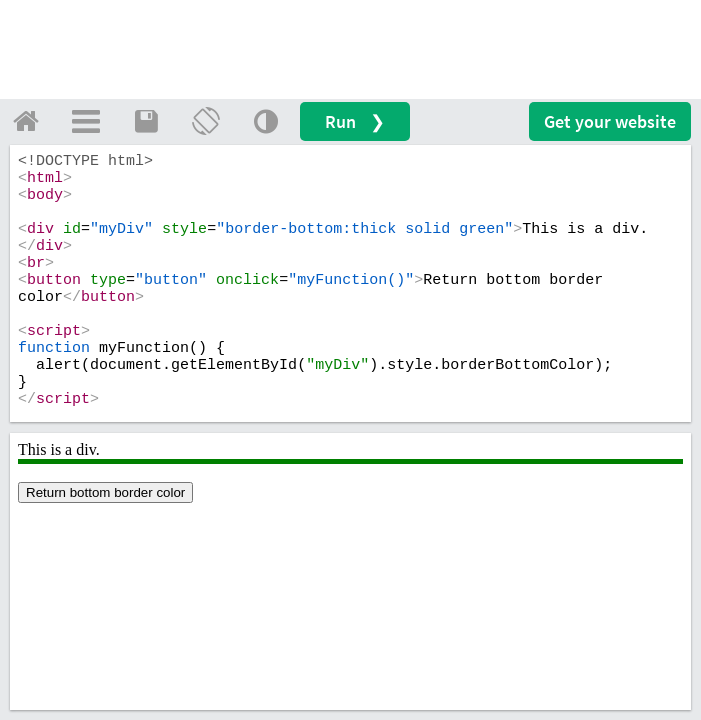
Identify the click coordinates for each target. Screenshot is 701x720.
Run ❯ (355, 121)
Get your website (610, 121)
